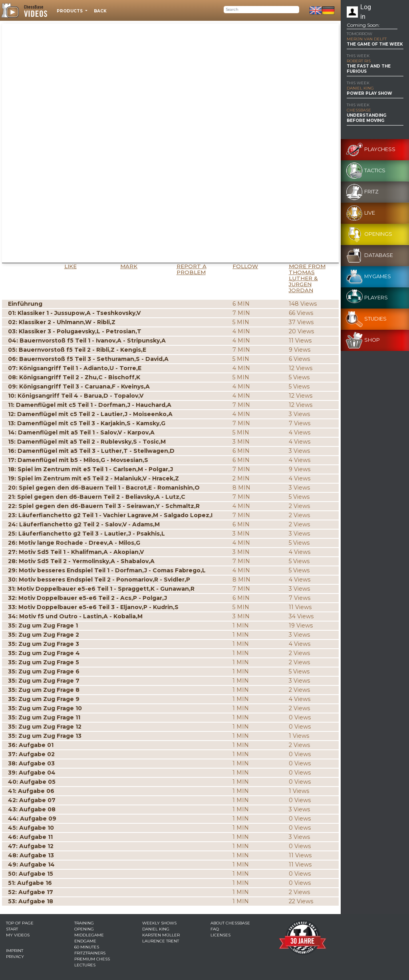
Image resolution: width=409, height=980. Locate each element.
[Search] (261, 10)
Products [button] (70, 11)
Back (100, 11)
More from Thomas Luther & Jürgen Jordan (307, 278)
